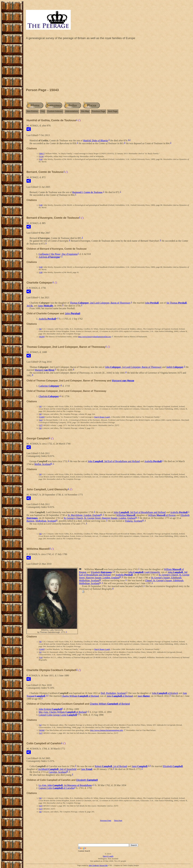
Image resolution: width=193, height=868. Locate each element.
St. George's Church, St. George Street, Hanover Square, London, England (100, 518)
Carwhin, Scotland (58, 772)
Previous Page (99, 111)
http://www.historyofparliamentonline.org (94, 337)
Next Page (113, 111)
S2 (40, 652)
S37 (41, 425)
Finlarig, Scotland (134, 521)
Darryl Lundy (108, 856)
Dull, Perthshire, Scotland (113, 693)
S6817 (42, 153)
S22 (41, 420)
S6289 (42, 337)
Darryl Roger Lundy (102, 417)
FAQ (43, 111)
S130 (41, 156)
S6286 (42, 730)
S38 (41, 159)
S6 (40, 329)
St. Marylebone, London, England (84, 515)
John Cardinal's (94, 866)
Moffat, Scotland (43, 464)
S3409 (42, 417)
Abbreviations (72, 111)
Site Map (85, 111)
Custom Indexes (55, 111)
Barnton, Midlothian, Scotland (41, 521)
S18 (41, 657)
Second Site (104, 866)
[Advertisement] (108, 65)
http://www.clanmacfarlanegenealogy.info (107, 730)
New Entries (32, 111)
